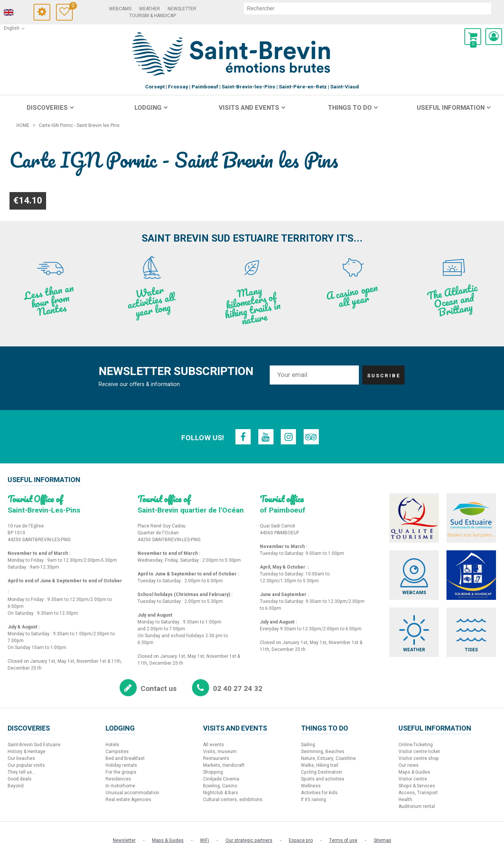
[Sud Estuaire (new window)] (472, 518)
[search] (370, 8)
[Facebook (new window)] (243, 437)
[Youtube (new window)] (266, 437)
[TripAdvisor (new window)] (312, 437)
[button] (473, 37)
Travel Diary (77, 7)
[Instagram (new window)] (289, 437)
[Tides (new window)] (472, 633)
